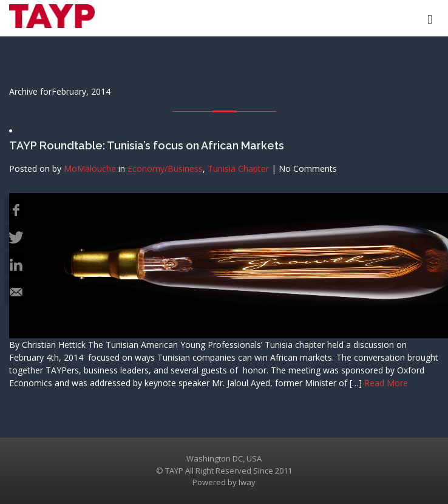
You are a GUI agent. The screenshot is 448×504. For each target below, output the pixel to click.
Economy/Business (165, 169)
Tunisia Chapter (238, 169)
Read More (386, 383)
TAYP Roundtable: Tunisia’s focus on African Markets (147, 145)
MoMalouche (90, 169)
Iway (247, 482)
